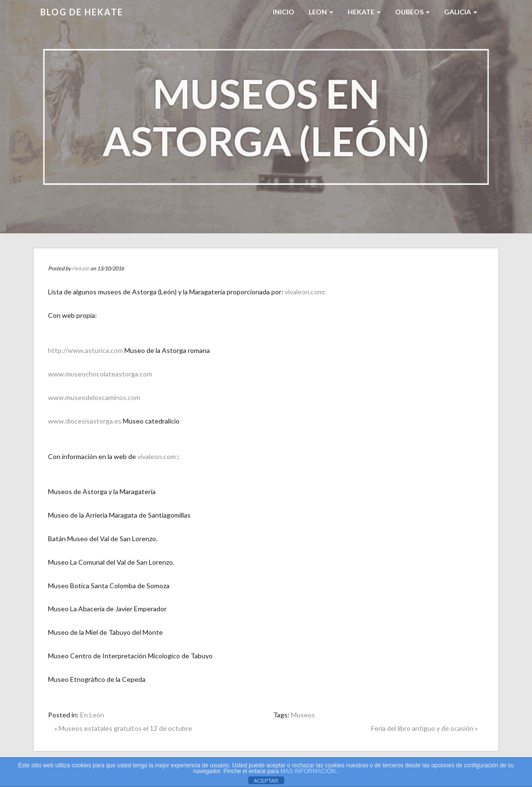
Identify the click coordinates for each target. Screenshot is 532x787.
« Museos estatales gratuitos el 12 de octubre (123, 728)
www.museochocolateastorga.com (100, 374)
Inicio (284, 12)
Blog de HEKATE (82, 12)
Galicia (461, 12)
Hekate (81, 268)
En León (92, 715)
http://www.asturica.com (85, 350)
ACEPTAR (266, 781)
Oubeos (412, 12)
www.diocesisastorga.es (85, 421)
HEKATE (364, 12)
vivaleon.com (304, 292)
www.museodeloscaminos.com (94, 397)
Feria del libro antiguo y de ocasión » (424, 728)
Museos (303, 715)
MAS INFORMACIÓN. (309, 771)
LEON (321, 12)
